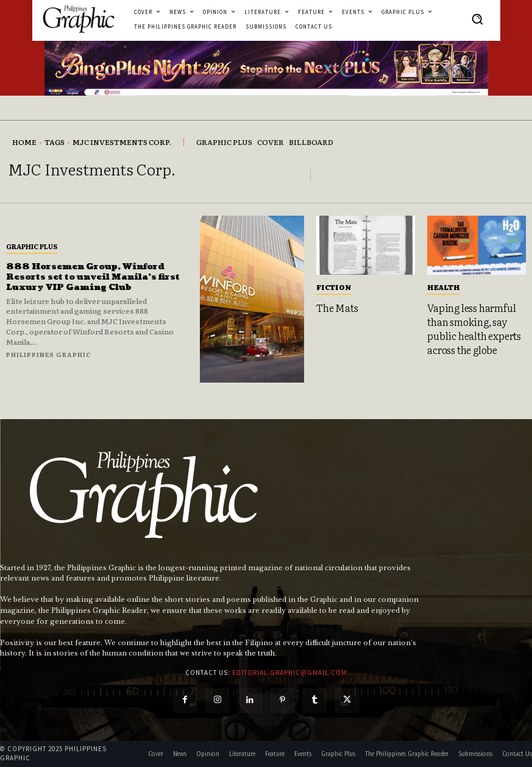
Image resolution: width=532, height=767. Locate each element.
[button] (477, 19)
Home (24, 142)
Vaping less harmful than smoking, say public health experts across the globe (474, 328)
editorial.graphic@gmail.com (289, 673)
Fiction (334, 287)
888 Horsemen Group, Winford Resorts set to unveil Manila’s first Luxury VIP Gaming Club (96, 277)
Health (444, 287)
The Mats (337, 308)
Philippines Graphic (49, 354)
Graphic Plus (32, 246)
